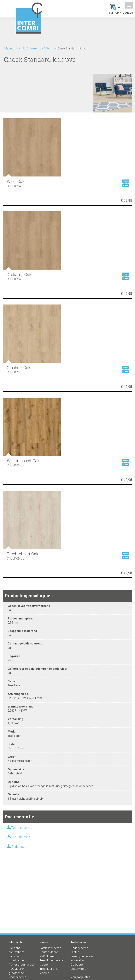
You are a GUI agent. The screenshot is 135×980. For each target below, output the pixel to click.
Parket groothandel (21, 965)
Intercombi (16, 942)
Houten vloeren (50, 952)
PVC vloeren (48, 956)
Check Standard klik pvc (72, 48)
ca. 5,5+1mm (48, 48)
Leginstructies (21, 837)
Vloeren (45, 942)
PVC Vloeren (31, 48)
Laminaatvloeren (50, 948)
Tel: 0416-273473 (121, 13)
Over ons (15, 948)
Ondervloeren (18, 977)
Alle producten (13, 48)
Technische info (22, 828)
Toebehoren (78, 942)
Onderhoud (19, 847)
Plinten (75, 952)
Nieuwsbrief (16, 952)
